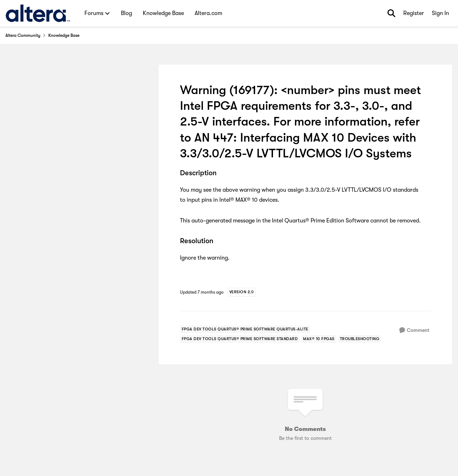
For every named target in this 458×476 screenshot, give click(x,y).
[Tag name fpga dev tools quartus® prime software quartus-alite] (245, 329)
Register (414, 13)
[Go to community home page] (38, 13)
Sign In (440, 13)
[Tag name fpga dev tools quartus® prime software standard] (240, 339)
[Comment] (414, 330)
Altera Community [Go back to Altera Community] (23, 35)
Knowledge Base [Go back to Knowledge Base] (64, 35)
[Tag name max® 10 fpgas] (319, 339)
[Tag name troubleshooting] (360, 339)
